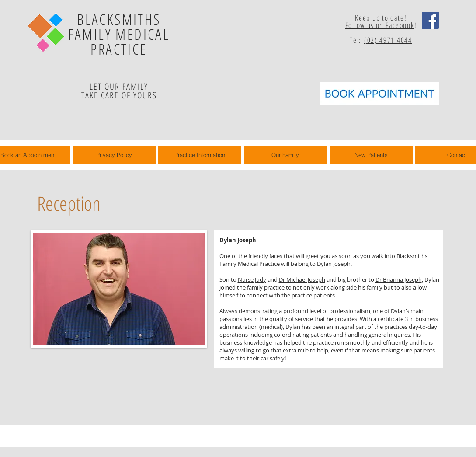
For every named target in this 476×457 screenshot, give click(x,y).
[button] (285, 155)
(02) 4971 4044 (388, 40)
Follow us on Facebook (380, 25)
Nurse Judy (252, 279)
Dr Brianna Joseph (399, 279)
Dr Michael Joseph (302, 279)
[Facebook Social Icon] (430, 20)
